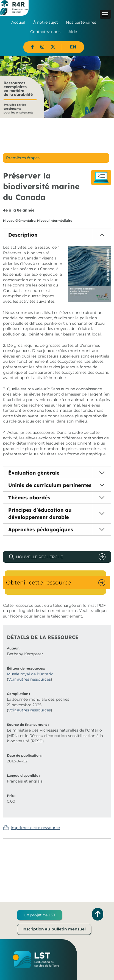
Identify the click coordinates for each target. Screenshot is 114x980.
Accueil (18, 22)
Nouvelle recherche (39, 557)
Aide (73, 32)
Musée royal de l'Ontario (30, 674)
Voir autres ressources (30, 679)
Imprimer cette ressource (35, 828)
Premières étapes (23, 158)
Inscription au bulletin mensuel (54, 929)
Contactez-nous (45, 32)
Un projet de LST (40, 915)
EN (73, 47)
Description (23, 235)
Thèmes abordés (29, 498)
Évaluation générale (34, 473)
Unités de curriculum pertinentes (50, 485)
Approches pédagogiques (41, 530)
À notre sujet (46, 22)
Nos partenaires (81, 22)
